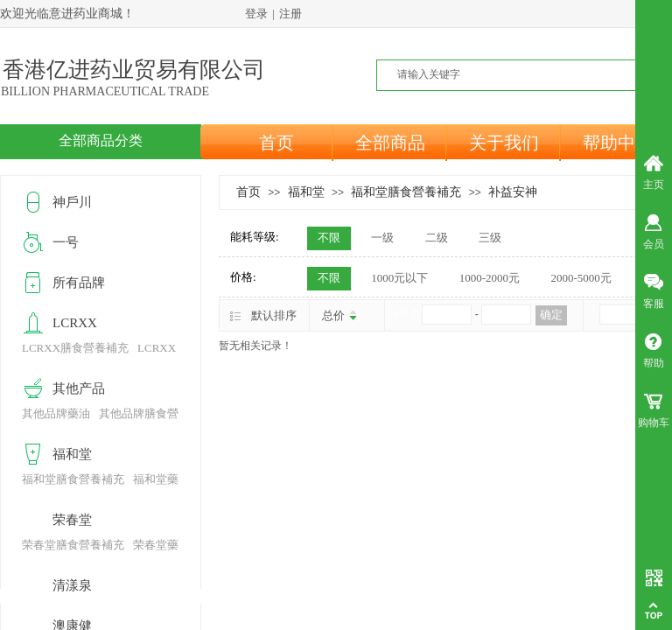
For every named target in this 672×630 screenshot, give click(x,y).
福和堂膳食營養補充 (406, 192)
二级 (437, 238)
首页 (276, 143)
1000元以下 (399, 278)
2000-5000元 (581, 278)
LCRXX (75, 323)
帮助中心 (618, 143)
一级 (382, 238)
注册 (290, 14)
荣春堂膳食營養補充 (73, 545)
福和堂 (306, 192)
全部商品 (390, 143)
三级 (490, 238)
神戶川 (72, 202)
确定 (551, 315)
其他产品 (79, 388)
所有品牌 (79, 283)
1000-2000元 (490, 278)
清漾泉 (72, 585)
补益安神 (513, 192)
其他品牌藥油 (56, 413)
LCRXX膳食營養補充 (75, 348)
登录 (256, 14)
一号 (66, 242)
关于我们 (504, 143)
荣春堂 (72, 520)
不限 (329, 238)
